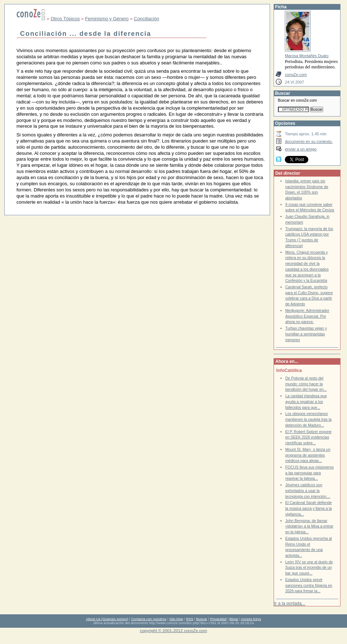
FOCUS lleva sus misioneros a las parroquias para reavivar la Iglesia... (309, 473)
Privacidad (218, 619)
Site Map (176, 619)
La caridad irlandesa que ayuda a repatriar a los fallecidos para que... (306, 402)
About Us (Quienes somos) (107, 619)
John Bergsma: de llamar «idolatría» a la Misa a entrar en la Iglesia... (309, 526)
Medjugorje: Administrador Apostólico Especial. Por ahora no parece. (307, 316)
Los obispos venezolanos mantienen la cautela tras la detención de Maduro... (308, 419)
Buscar (202, 619)
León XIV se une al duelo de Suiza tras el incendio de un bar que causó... (309, 568)
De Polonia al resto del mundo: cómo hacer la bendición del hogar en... (306, 384)
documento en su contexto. (309, 141)
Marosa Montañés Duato (307, 56)
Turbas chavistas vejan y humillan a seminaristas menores (306, 334)
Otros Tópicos (65, 19)
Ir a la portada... (290, 603)
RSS (190, 619)
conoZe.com (296, 75)
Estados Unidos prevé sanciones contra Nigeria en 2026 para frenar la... (309, 585)
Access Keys (251, 619)
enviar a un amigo (301, 149)
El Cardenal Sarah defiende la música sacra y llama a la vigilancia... (309, 508)
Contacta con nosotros (149, 619)
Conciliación (146, 19)
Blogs (234, 619)
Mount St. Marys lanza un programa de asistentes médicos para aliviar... (308, 455)
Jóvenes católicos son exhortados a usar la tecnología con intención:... (308, 491)
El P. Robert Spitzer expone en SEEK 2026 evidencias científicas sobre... (308, 437)
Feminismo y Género (107, 19)
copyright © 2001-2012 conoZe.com (173, 630)
